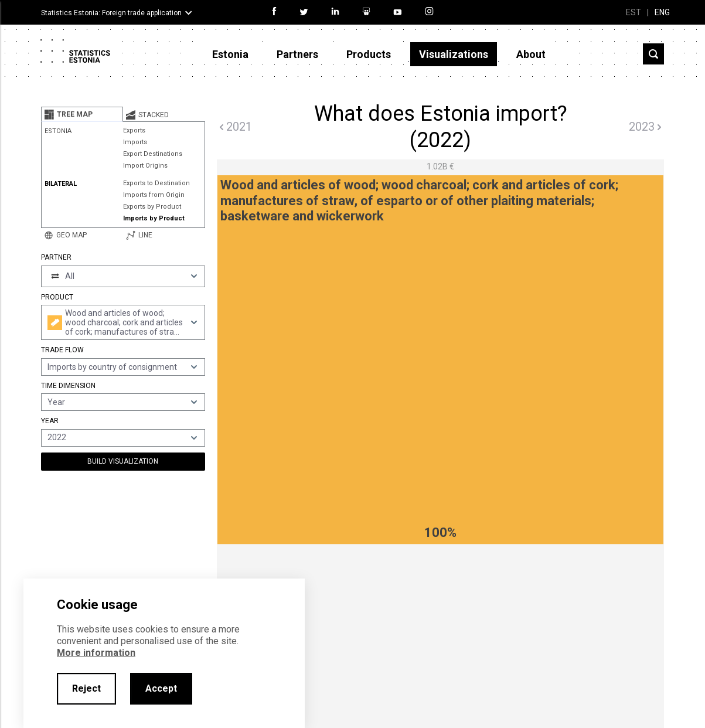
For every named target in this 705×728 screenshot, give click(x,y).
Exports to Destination (156, 183)
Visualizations (454, 54)
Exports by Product (152, 207)
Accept (161, 688)
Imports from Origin (154, 195)
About (531, 54)
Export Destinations (153, 154)
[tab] (82, 114)
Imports (135, 142)
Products (369, 54)
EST (634, 12)
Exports (134, 130)
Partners (297, 54)
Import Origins (145, 166)
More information (96, 653)
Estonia (230, 54)
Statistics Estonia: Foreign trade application (111, 13)
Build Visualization (123, 461)
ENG (662, 12)
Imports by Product (154, 218)
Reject (86, 688)
